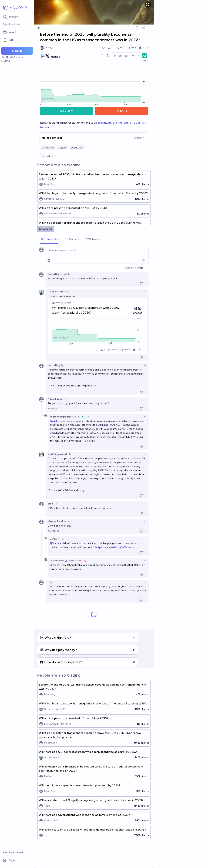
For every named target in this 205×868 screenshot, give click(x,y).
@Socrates (56, 543)
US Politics (48, 148)
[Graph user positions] (107, 56)
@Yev (53, 565)
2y (67, 292)
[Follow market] (137, 28)
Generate (139, 138)
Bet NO (121, 111)
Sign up (17, 51)
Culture (62, 148)
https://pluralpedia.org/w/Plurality (115, 547)
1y (69, 274)
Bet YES (66, 111)
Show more (46, 229)
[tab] (49, 239)
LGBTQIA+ (77, 148)
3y (65, 399)
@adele (54, 421)
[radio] (115, 56)
